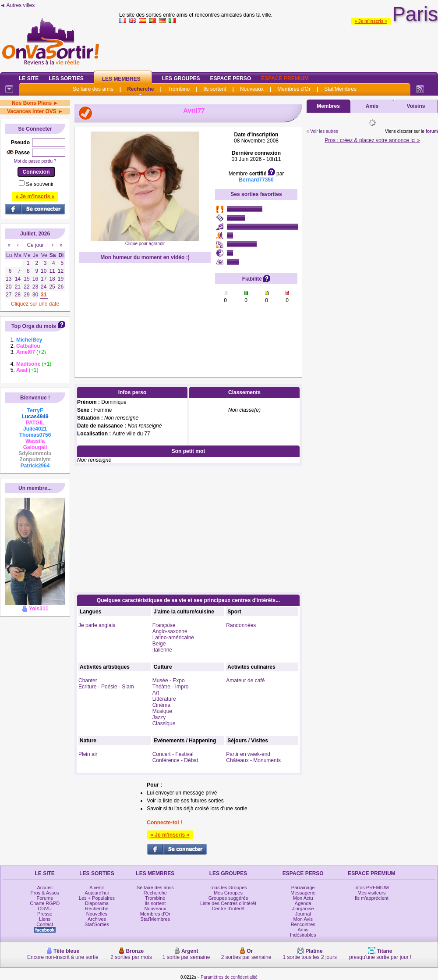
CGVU (45, 909)
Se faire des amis (93, 89)
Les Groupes (181, 78)
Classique (164, 723)
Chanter (88, 681)
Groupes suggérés (228, 898)
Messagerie (303, 893)
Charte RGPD (45, 903)
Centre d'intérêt (228, 909)
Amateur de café (245, 681)
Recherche (140, 89)
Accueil (44, 887)
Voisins (416, 106)
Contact (45, 924)
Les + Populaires (97, 898)
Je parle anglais (97, 625)
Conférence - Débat (175, 760)
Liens (45, 919)
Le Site (29, 78)
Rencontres (303, 924)
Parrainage (303, 887)
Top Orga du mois (34, 326)
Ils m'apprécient (372, 898)
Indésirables (303, 935)
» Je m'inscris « (371, 21)
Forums (45, 898)
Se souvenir (40, 184)
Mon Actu (303, 898)
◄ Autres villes (17, 5)
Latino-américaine (173, 638)
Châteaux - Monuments (253, 760)
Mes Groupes (228, 893)
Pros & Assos (44, 893)
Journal (303, 914)
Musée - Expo (169, 681)
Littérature (164, 699)
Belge (159, 644)
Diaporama (97, 903)
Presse (45, 914)
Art (156, 693)
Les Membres (121, 79)
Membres (328, 106)
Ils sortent (215, 89)
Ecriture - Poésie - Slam (106, 687)
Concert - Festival (173, 754)
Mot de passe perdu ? (35, 161)
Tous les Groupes (228, 887)
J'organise (303, 909)
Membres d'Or (294, 89)
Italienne (162, 650)
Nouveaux (252, 89)
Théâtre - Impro (171, 687)
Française (164, 625)
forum (432, 131)
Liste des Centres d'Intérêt (228, 903)
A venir (97, 887)
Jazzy (159, 717)
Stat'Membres (340, 89)
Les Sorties (66, 78)
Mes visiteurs (371, 893)
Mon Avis (303, 919)
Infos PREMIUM (372, 887)
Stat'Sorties (97, 924)
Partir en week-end (248, 754)
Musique (162, 711)
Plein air (88, 754)
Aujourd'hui (97, 893)
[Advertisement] (35, 648)
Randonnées (241, 625)
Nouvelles (97, 914)
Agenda (303, 903)
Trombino (179, 89)
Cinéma (161, 705)
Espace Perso (230, 78)
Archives (97, 919)
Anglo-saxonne (170, 631)
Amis (372, 106)
